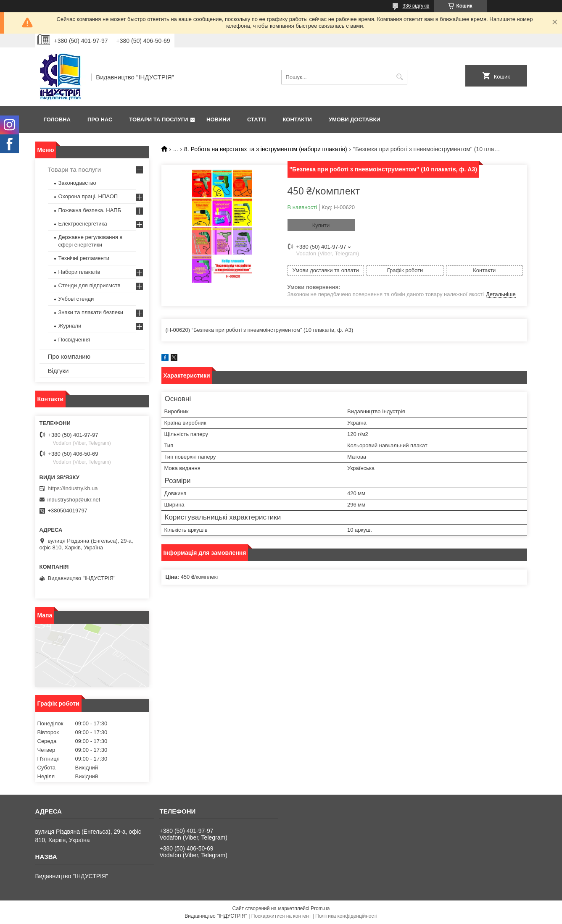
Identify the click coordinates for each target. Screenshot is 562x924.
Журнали (70, 326)
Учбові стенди (76, 299)
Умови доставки (355, 119)
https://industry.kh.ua (73, 488)
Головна (57, 119)
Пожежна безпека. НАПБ (90, 210)
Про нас (100, 119)
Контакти (297, 119)
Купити (321, 225)
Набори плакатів (79, 272)
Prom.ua (320, 908)
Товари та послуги (158, 119)
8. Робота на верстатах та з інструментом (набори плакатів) (266, 149)
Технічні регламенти (84, 258)
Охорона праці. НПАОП (88, 196)
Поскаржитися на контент (281, 916)
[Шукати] (400, 77)
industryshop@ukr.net (74, 500)
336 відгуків (416, 6)
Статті (256, 119)
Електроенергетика (83, 224)
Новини (218, 119)
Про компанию (69, 356)
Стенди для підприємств (90, 285)
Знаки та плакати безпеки (91, 312)
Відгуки (58, 371)
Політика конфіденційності (346, 916)
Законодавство (77, 183)
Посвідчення (74, 340)
